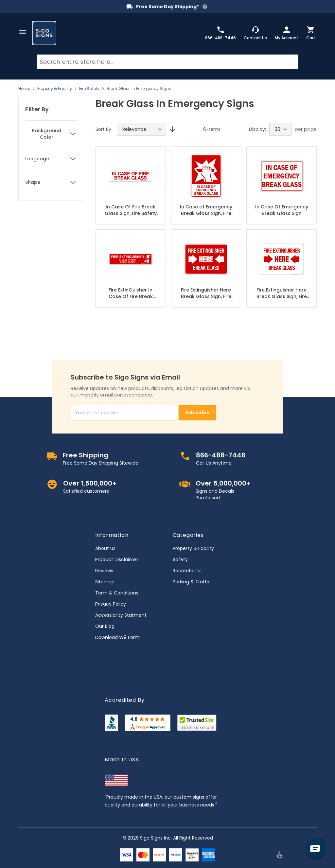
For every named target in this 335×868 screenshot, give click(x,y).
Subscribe (197, 413)
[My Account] (287, 33)
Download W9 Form (117, 637)
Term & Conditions (117, 593)
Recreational (187, 571)
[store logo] (44, 33)
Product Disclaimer (117, 559)
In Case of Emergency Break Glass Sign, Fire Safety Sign (206, 210)
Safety (180, 559)
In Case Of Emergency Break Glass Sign (282, 210)
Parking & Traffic (192, 582)
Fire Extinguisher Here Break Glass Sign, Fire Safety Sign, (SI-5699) (206, 293)
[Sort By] (141, 129)
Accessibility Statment (121, 615)
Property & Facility (55, 89)
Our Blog (105, 626)
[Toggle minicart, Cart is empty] (311, 33)
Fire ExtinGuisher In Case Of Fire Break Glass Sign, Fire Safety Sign (131, 293)
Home (24, 89)
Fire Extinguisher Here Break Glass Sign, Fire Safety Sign (282, 293)
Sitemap (105, 582)
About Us (105, 548)
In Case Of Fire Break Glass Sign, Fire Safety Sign (131, 210)
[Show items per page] (280, 129)
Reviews (104, 571)
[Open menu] (23, 32)
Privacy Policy (111, 604)
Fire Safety (89, 89)
